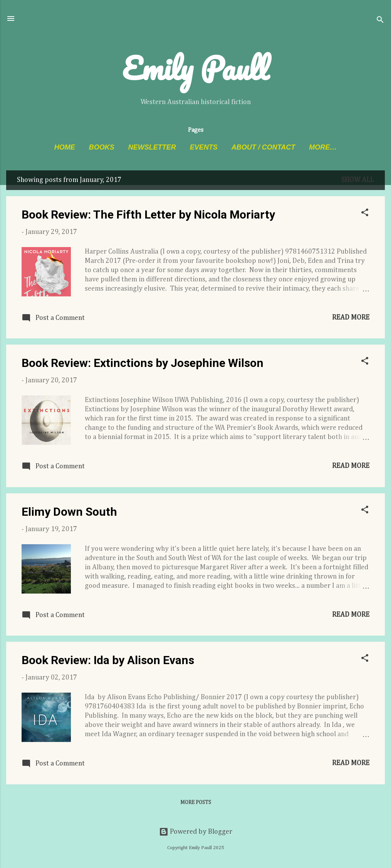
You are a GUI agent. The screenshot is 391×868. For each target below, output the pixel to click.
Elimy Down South (69, 512)
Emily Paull (195, 68)
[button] (365, 214)
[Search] (380, 21)
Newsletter (152, 147)
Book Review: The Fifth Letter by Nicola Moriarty (148, 214)
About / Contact (263, 147)
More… (323, 147)
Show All (358, 180)
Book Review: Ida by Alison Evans (108, 660)
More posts (196, 802)
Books (102, 147)
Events (204, 147)
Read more (351, 318)
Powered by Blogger (196, 832)
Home (65, 147)
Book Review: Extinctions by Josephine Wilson (143, 363)
